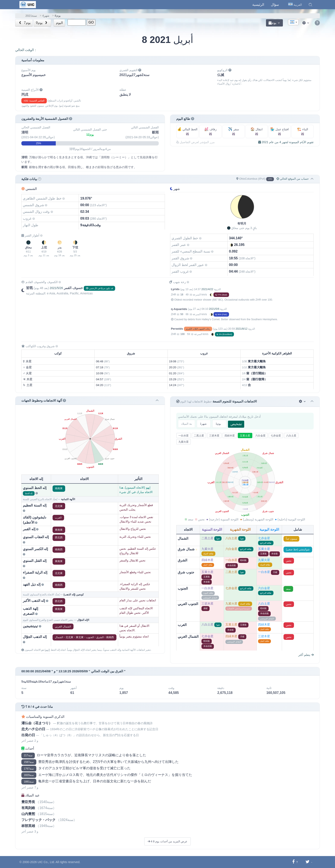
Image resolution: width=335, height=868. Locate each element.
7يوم (24, 23)
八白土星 (291, 436)
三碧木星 (214, 436)
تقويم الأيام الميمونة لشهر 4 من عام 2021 (286, 142)
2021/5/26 (56, 288)
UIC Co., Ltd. (46, 862)
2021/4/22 (207, 289)
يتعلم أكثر (306, 655)
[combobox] (293, 22)
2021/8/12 (242, 329)
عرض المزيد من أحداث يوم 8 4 (168, 841)
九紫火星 (184, 442)
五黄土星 (245, 436)
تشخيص (236, 424)
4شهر (46, 16)
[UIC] (28, 4)
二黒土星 (199, 436)
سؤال (275, 5)
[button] (310, 5)
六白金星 (260, 436)
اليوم (59, 23)
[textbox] (293, 22)
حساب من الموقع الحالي (293, 179)
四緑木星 (230, 436)
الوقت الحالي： (26, 50)
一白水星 (184, 436)
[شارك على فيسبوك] (293, 862)
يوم (272, 23)
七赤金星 (276, 436)
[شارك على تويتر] (308, 862)
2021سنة (31, 16)
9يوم (42, 23)
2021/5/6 (214, 309)
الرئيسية (258, 5)
